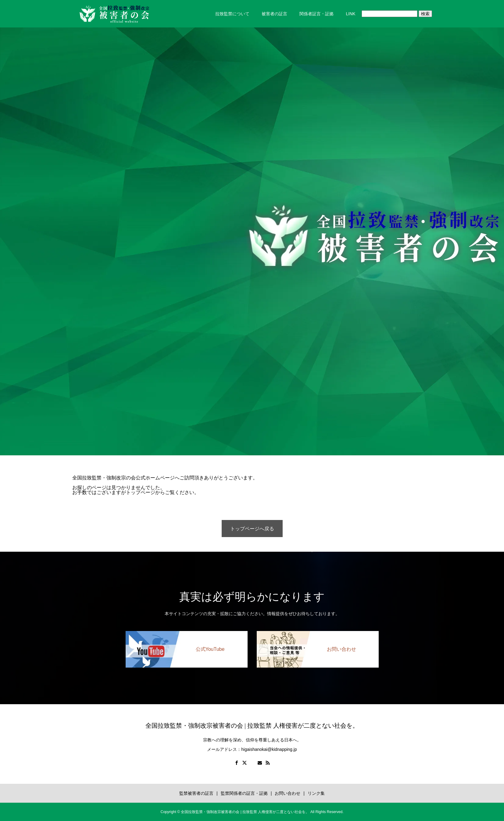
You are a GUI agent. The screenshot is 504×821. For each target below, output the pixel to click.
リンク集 (316, 793)
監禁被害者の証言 (196, 793)
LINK (350, 14)
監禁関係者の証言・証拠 (244, 793)
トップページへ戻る (252, 529)
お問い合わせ (288, 793)
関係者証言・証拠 (316, 14)
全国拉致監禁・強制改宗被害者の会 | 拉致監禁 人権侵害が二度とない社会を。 (252, 726)
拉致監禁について (232, 14)
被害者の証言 (274, 14)
